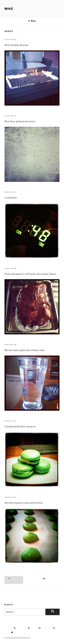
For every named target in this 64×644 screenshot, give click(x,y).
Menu (32, 21)
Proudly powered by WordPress (17, 638)
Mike (9, 9)
